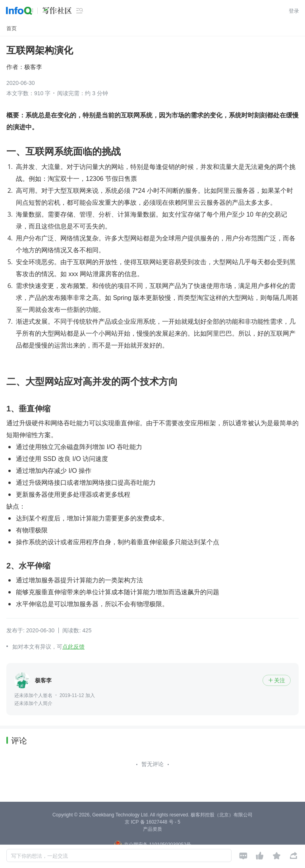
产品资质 (152, 829)
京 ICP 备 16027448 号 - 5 (152, 822)
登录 (294, 11)
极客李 (33, 67)
